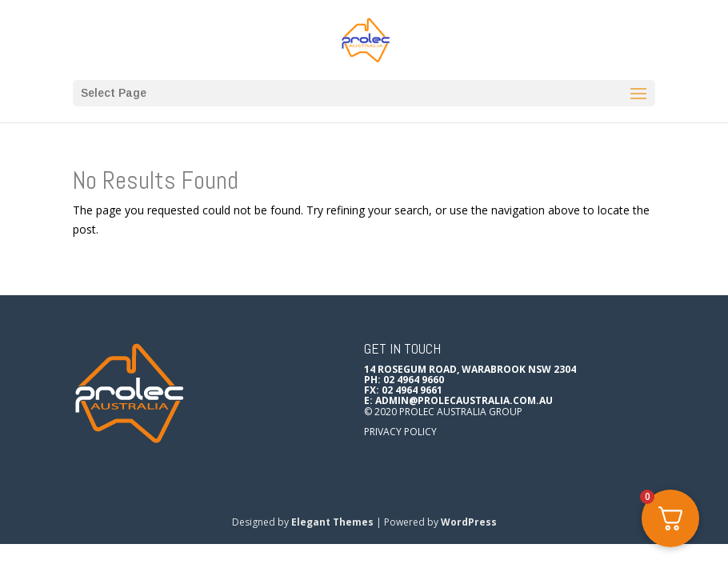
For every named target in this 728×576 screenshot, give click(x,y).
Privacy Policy (400, 432)
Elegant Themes (332, 522)
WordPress (469, 522)
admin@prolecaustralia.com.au (464, 400)
